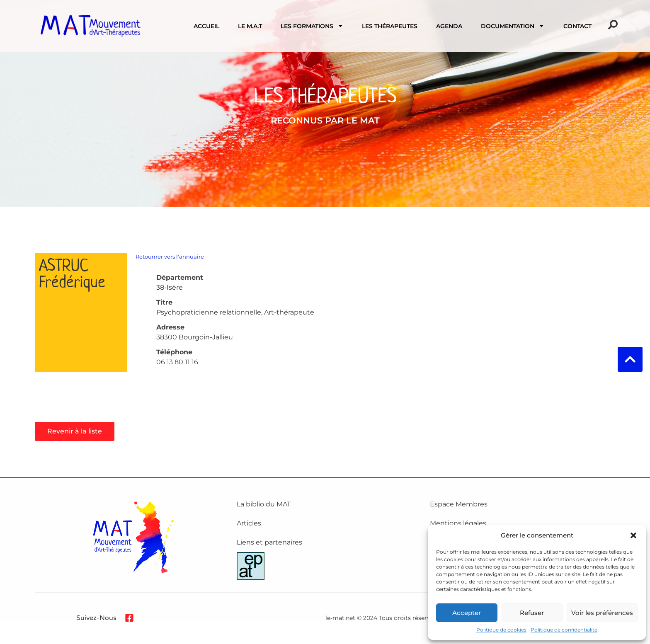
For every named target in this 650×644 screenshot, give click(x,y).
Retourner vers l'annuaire (170, 257)
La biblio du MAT (264, 504)
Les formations (312, 26)
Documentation (513, 26)
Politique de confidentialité (564, 630)
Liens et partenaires (269, 542)
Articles (249, 523)
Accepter (467, 613)
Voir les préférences (602, 613)
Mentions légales (458, 523)
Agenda (449, 26)
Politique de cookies (501, 630)
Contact (577, 26)
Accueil (206, 26)
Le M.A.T (250, 26)
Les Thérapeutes (390, 26)
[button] (633, 535)
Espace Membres (459, 504)
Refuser (532, 613)
